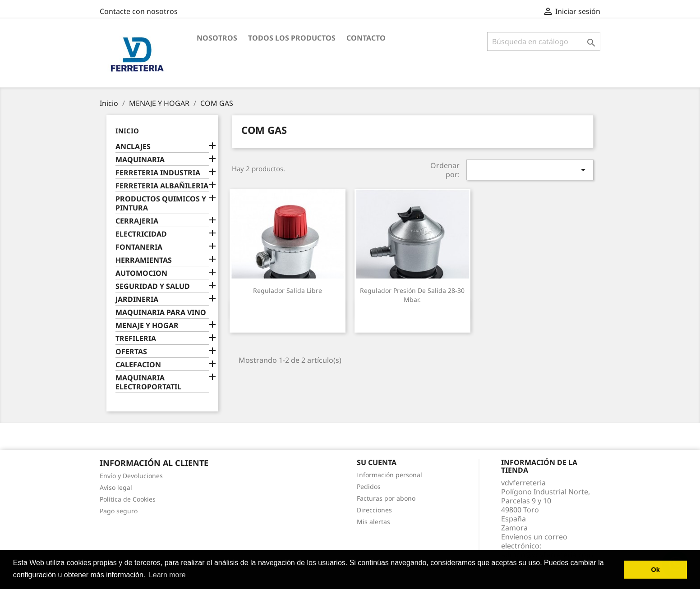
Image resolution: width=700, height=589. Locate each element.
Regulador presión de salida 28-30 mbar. (412, 295)
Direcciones (374, 510)
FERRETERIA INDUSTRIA (158, 173)
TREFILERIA (136, 339)
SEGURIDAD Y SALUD (153, 286)
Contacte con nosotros (139, 11)
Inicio (127, 131)
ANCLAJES (133, 147)
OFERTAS (131, 352)
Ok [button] (656, 570)
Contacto (366, 38)
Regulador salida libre (288, 290)
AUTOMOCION (141, 273)
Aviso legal (116, 487)
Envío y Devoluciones (131, 476)
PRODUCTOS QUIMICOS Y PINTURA (161, 203)
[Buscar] (544, 41)
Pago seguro (119, 511)
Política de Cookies (128, 499)
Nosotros (217, 38)
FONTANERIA (139, 247)
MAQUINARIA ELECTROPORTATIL (148, 382)
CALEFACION (138, 365)
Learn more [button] (167, 575)
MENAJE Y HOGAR (147, 326)
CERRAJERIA (137, 221)
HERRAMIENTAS (144, 260)
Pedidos (369, 486)
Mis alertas (373, 522)
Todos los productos (292, 38)
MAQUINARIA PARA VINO (161, 313)
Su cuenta (377, 462)
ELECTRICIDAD (141, 234)
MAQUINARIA (140, 160)
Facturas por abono (386, 498)
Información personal (389, 475)
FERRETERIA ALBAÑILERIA (162, 186)
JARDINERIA (137, 299)
